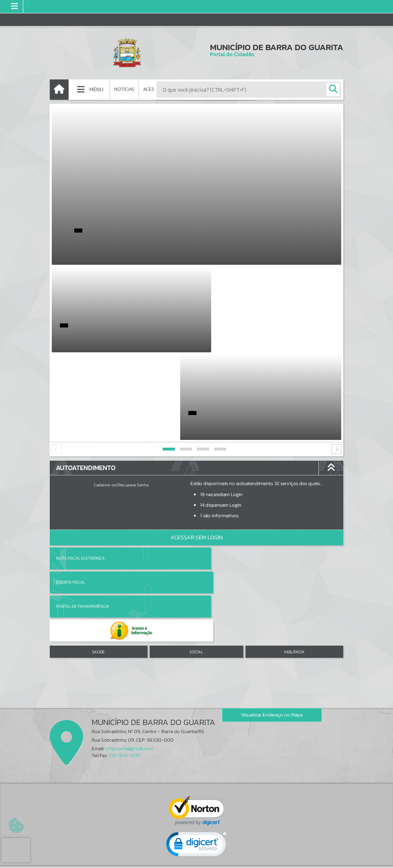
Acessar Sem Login (196, 450)
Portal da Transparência (83, 495)
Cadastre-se (105, 397)
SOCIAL (196, 516)
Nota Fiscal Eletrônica (81, 471)
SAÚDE (98, 516)
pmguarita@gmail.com (129, 613)
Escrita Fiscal (217, 471)
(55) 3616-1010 (125, 620)
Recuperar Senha (133, 397)
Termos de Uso (197, 853)
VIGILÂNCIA (294, 516)
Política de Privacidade (196, 859)
